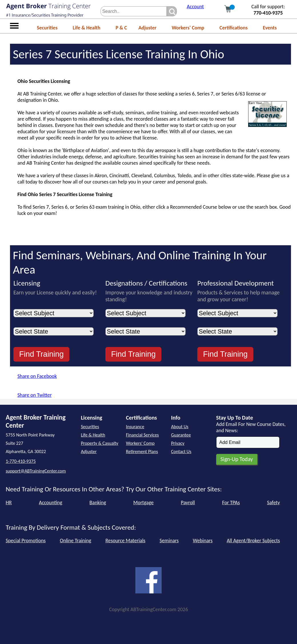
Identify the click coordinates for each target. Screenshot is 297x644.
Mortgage (144, 503)
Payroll (188, 503)
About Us (180, 427)
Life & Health (87, 28)
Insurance (135, 427)
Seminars (169, 541)
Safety (273, 503)
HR (9, 503)
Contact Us (181, 451)
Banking (98, 503)
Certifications (233, 28)
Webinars (203, 541)
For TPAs (231, 503)
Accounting (51, 503)
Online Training (76, 541)
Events (270, 28)
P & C (121, 28)
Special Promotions (26, 541)
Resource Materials (125, 541)
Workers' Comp (188, 28)
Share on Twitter (35, 395)
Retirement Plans (142, 451)
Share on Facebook (37, 376)
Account (195, 7)
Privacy (178, 443)
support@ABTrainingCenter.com (36, 471)
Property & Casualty (100, 443)
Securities (47, 28)
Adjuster (148, 28)
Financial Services (142, 435)
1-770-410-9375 (21, 461)
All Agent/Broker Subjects (253, 541)
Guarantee (181, 435)
